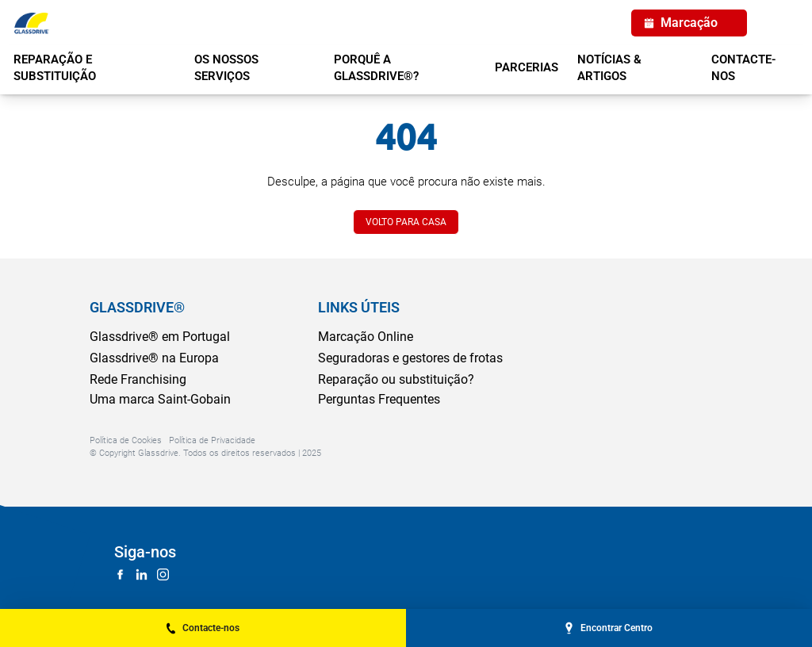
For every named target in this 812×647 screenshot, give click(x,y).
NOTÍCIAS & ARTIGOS (609, 68)
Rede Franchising (138, 379)
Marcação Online (366, 337)
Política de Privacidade (212, 440)
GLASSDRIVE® (137, 307)
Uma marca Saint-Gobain (160, 399)
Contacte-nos (744, 68)
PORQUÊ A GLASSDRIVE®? (376, 68)
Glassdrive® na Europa (154, 358)
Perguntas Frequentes (379, 399)
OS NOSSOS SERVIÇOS (226, 68)
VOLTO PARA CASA (406, 222)
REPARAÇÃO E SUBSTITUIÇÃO (55, 68)
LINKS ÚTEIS (359, 307)
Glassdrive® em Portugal (160, 337)
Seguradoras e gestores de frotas (410, 358)
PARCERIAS (527, 67)
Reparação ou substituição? (396, 379)
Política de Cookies (126, 440)
